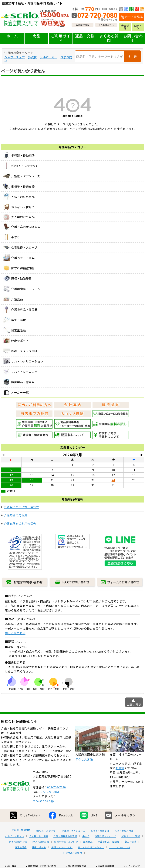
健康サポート (39, 847)
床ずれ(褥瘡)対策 (18, 842)
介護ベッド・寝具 (130, 836)
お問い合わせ (133, 38)
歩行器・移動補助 (21, 830)
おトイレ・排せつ (15, 836)
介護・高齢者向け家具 (65, 836)
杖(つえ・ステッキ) (46, 831)
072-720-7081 (50, 792)
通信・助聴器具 (41, 842)
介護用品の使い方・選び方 (22, 507)
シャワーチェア (15, 57)
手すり (86, 836)
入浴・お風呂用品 (124, 831)
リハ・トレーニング (120, 847)
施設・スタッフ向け (62, 847)
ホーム (12, 36)
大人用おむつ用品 (39, 836)
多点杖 (32, 57)
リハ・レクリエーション (91, 847)
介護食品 (88, 842)
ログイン (138, 27)
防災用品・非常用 (72, 853)
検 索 (132, 56)
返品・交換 (85, 36)
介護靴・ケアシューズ (73, 831)
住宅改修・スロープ (105, 836)
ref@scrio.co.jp (43, 801)
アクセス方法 (84, 759)
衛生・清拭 (130, 842)
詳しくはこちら (15, 633)
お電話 (120, 768)
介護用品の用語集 (16, 515)
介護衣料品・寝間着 (108, 842)
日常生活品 (21, 847)
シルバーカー (49, 57)
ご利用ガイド (61, 38)
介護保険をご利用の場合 (20, 523)
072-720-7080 (56, 787)
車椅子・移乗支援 (100, 831)
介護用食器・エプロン (66, 842)
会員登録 (125, 27)
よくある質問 (109, 38)
